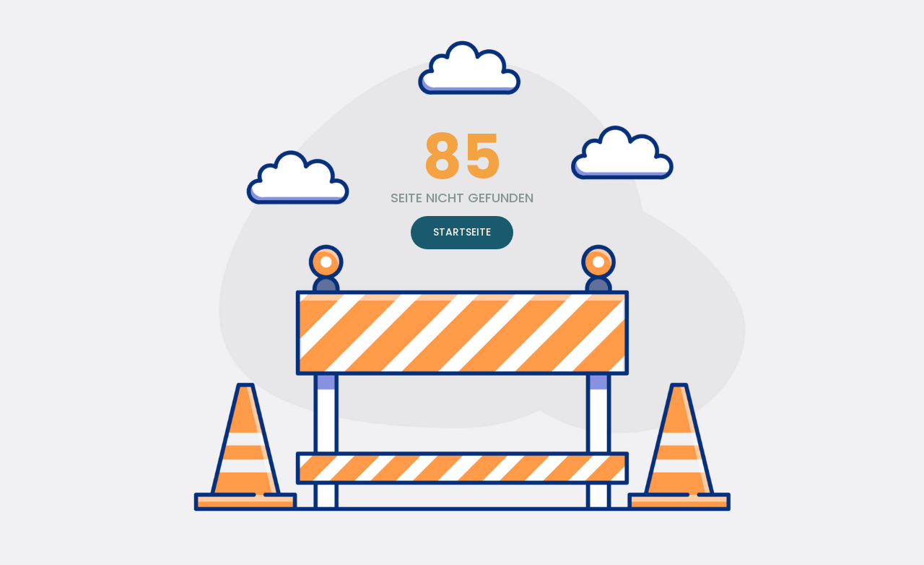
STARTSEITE (462, 232)
